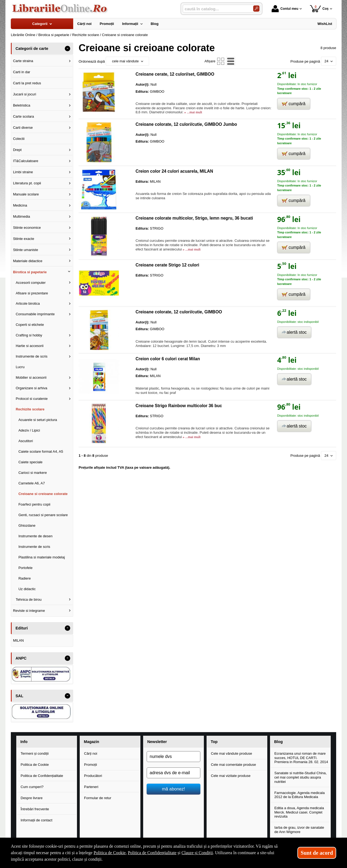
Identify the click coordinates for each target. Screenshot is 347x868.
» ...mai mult (193, 112)
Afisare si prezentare (32, 293)
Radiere (25, 578)
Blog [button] (278, 742)
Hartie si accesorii (30, 346)
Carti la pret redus (27, 83)
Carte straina (23, 61)
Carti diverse (23, 128)
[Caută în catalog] (256, 9)
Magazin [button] (91, 742)
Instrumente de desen (36, 536)
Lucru (20, 367)
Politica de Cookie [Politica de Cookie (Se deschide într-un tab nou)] (110, 853)
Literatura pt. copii (27, 183)
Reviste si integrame (29, 611)
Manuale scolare (26, 194)
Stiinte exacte (24, 239)
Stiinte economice (27, 228)
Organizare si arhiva (31, 388)
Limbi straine (23, 172)
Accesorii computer (31, 283)
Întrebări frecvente (35, 809)
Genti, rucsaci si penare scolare (43, 515)
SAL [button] (19, 696)
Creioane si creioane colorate (43, 494)
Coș (319, 9)
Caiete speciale (30, 462)
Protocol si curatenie (32, 399)
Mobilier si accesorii (31, 377)
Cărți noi (91, 753)
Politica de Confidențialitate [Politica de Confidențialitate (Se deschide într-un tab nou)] (152, 853)
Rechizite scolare (30, 409)
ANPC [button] (21, 658)
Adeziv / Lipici (29, 430)
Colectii (19, 139)
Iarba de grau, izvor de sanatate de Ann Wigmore (299, 830)
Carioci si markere (33, 473)
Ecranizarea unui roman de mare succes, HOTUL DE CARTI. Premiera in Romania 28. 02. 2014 (301, 758)
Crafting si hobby (29, 335)
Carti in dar (22, 72)
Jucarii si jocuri (25, 94)
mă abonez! (174, 789)
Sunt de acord (317, 853)
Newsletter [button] (157, 742)
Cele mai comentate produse (233, 765)
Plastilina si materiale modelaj (42, 557)
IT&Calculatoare (26, 161)
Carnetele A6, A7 (32, 483)
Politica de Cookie (35, 765)
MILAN (18, 640)
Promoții (91, 765)
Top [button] (214, 742)
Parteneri (91, 787)
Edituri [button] (22, 628)
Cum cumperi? (32, 787)
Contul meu (285, 9)
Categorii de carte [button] (32, 49)
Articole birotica (28, 303)
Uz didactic (27, 589)
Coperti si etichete (30, 325)
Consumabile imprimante (35, 314)
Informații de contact (36, 820)
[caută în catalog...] (216, 9)
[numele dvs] (173, 757)
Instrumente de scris (32, 356)
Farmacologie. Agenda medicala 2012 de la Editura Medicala (300, 795)
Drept (17, 150)
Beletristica (22, 105)
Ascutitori (26, 441)
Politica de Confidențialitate (42, 776)
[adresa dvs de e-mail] (173, 773)
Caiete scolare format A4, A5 (41, 451)
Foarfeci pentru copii (34, 504)
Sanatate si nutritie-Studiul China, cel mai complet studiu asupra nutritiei (301, 777)
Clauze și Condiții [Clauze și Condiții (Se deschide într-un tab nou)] (197, 853)
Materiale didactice (28, 261)
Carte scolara (23, 116)
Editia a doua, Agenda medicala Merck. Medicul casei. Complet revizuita (299, 812)
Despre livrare (32, 798)
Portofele (25, 568)
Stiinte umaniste (26, 250)
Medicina (20, 205)
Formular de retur (98, 798)
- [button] (68, 49)
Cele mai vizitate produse (231, 776)
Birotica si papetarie (30, 272)
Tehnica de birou (29, 599)
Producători (93, 776)
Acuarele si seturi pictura (38, 420)
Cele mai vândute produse (232, 753)
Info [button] (24, 742)
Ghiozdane (27, 525)
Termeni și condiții (35, 753)
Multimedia (22, 216)
